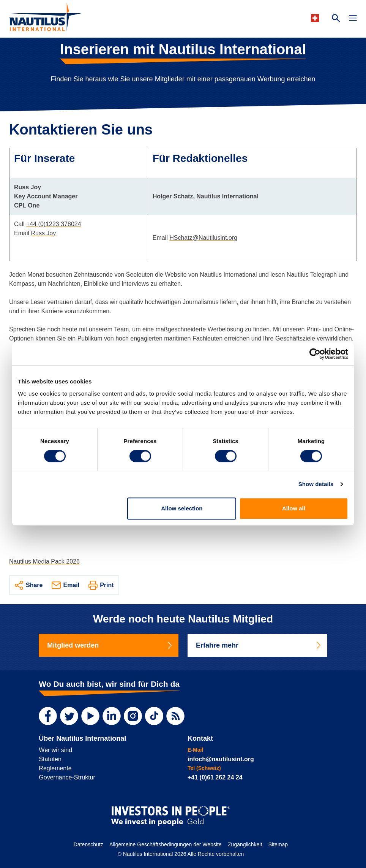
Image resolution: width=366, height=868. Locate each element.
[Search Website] (336, 19)
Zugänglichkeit (245, 844)
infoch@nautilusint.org (221, 759)
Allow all (294, 508)
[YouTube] (90, 716)
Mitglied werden (110, 645)
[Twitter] (69, 716)
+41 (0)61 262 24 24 (215, 777)
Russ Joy (43, 233)
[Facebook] (48, 716)
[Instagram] (133, 716)
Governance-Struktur (67, 777)
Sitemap (278, 844)
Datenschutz (88, 844)
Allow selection (182, 508)
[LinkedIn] (112, 716)
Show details (316, 484)
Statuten (50, 759)
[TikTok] (154, 716)
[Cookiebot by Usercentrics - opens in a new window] (315, 354)
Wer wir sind (55, 750)
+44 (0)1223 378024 (54, 224)
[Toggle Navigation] (353, 19)
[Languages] (316, 18)
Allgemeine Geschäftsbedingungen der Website (165, 844)
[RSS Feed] (175, 716)
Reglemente (55, 768)
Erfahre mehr (259, 645)
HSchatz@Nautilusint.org (203, 238)
